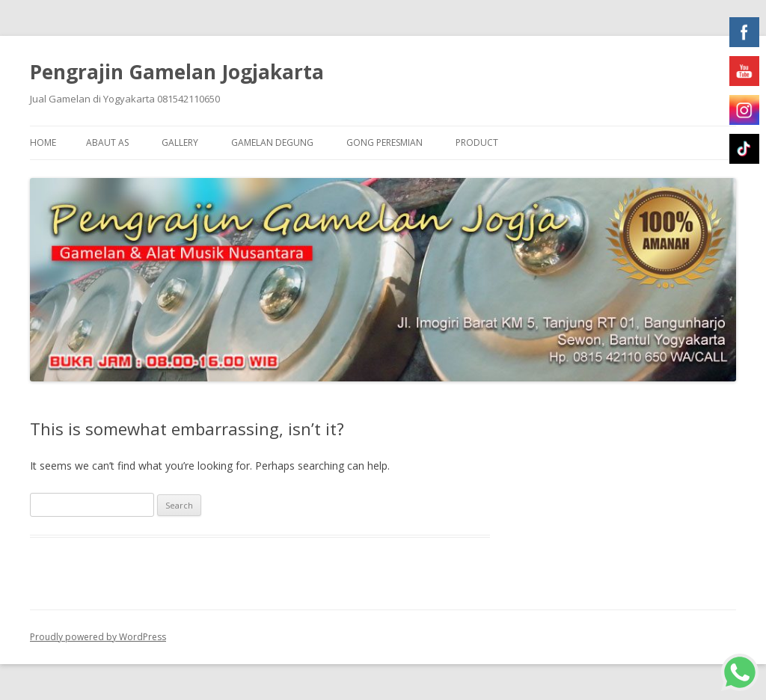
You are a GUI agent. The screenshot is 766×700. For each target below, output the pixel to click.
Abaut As (107, 142)
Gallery (180, 142)
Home (43, 142)
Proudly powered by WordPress (98, 637)
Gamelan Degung (272, 142)
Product (477, 142)
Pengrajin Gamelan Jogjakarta (177, 72)
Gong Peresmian (384, 142)
